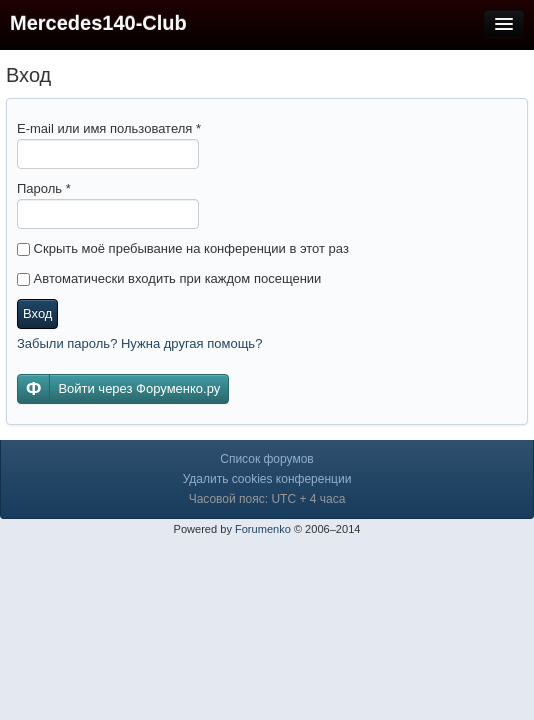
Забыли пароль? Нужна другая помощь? (139, 343)
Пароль (44, 188)
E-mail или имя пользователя (109, 128)
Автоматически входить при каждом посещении (169, 278)
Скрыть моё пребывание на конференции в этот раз (183, 248)
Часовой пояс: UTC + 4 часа (267, 499)
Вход (37, 313)
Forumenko (263, 529)
